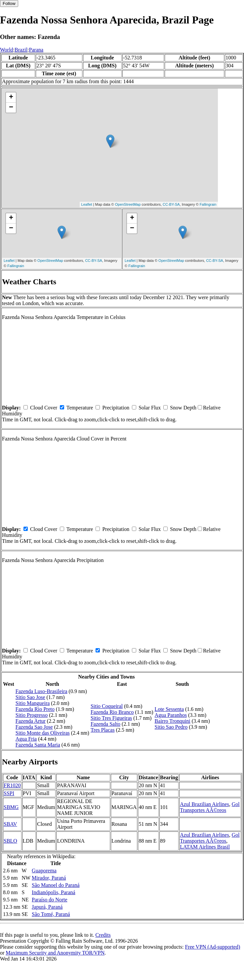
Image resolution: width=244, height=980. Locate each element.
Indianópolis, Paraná (54, 892)
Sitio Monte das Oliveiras (43, 733)
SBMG (11, 807)
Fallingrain (208, 204)
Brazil (21, 50)
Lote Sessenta (169, 709)
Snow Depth (183, 408)
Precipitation (116, 408)
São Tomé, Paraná (51, 914)
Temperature (80, 408)
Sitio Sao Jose (30, 697)
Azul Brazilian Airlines (204, 804)
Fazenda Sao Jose (34, 727)
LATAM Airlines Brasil (205, 847)
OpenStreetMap (128, 204)
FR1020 (12, 785)
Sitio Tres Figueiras (111, 718)
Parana (36, 50)
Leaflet (87, 204)
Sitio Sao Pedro (171, 727)
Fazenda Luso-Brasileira (41, 691)
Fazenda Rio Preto (35, 709)
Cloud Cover (44, 408)
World (7, 50)
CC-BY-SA (171, 204)
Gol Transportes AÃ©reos (210, 807)
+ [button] (11, 97)
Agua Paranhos (171, 715)
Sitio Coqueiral (107, 706)
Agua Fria (26, 739)
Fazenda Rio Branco (112, 712)
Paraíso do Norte (50, 900)
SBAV (10, 824)
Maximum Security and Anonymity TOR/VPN (55, 953)
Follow (9, 3)
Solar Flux (150, 408)
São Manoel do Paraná (56, 885)
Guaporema (44, 871)
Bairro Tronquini (173, 721)
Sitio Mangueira (33, 703)
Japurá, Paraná (47, 907)
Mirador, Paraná (49, 878)
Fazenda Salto (105, 724)
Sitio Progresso (32, 715)
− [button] (11, 108)
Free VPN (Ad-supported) (212, 947)
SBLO (10, 841)
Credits (103, 935)
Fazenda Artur (31, 721)
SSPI (9, 793)
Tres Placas (103, 730)
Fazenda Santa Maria (38, 745)
